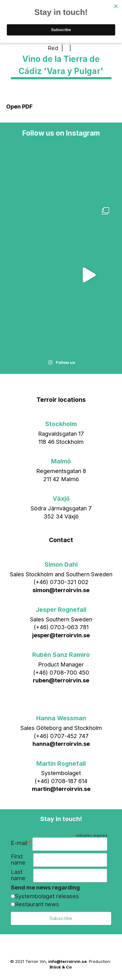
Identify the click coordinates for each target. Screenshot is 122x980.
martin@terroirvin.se (61, 789)
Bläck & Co (61, 967)
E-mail (21, 844)
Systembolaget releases (47, 896)
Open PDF (19, 106)
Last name (18, 875)
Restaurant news (37, 904)
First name (18, 859)
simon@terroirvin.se (61, 590)
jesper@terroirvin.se (61, 635)
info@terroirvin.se (68, 961)
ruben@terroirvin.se (61, 680)
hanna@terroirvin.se (61, 744)
